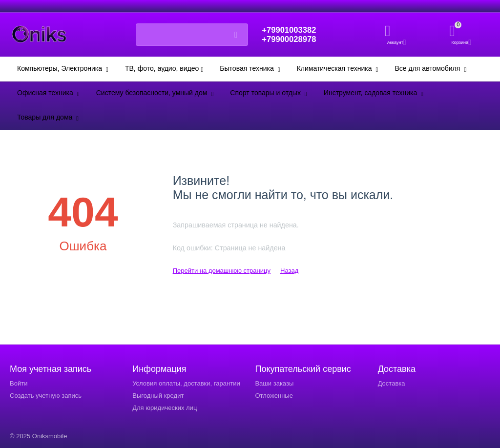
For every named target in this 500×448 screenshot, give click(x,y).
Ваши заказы (274, 383)
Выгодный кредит (158, 396)
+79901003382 (291, 30)
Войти (19, 383)
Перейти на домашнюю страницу (222, 271)
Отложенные (274, 396)
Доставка (392, 383)
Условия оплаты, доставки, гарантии (186, 383)
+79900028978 (291, 40)
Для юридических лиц (165, 408)
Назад (289, 271)
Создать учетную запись (46, 396)
